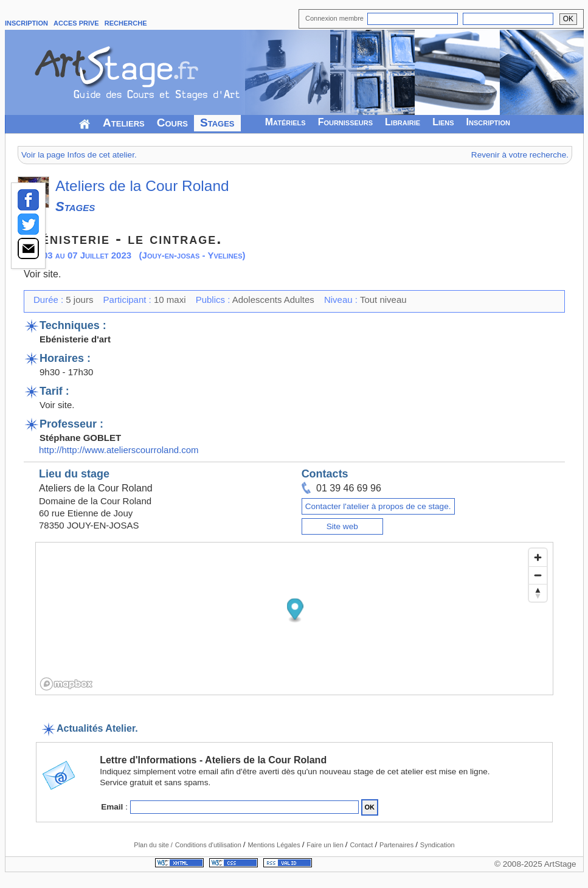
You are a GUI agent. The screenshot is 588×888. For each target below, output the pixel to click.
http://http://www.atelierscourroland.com (119, 450)
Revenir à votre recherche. (520, 155)
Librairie (403, 122)
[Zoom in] (538, 557)
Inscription (488, 122)
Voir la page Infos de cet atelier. (79, 155)
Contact (362, 845)
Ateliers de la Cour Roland (142, 186)
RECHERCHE (126, 23)
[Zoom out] (538, 575)
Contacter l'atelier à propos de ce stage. (378, 506)
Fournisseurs (345, 122)
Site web (342, 526)
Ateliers (124, 123)
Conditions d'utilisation (209, 845)
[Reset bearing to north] (538, 593)
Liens (443, 122)
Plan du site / (153, 845)
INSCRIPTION (26, 23)
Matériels (285, 122)
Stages (217, 123)
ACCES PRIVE (76, 23)
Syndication (438, 845)
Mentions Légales (275, 845)
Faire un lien (326, 845)
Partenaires (397, 845)
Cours (172, 123)
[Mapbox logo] (66, 684)
